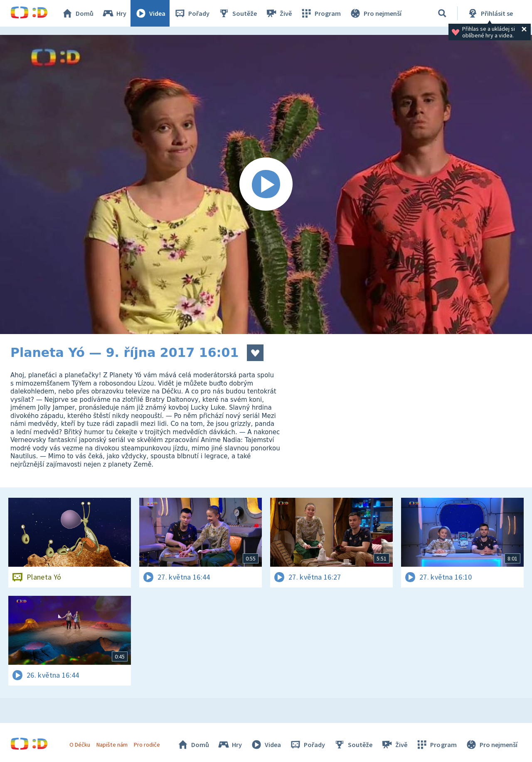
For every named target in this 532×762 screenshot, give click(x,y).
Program (320, 13)
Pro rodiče (147, 745)
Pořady (192, 13)
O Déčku (80, 745)
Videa (150, 13)
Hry (114, 13)
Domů (77, 13)
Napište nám (112, 745)
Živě (278, 13)
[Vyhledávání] (442, 13)
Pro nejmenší (375, 13)
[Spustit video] (266, 184)
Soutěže (237, 13)
